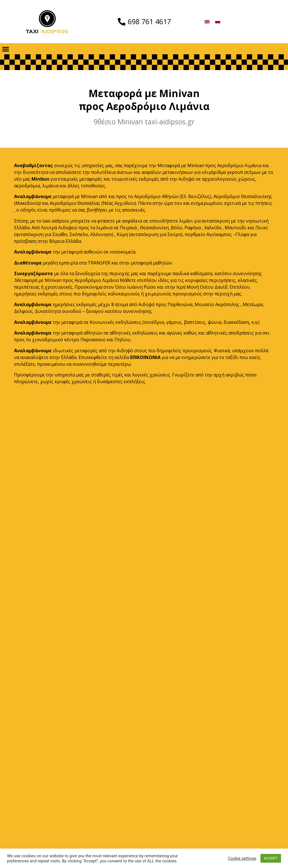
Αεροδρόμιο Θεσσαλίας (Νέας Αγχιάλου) (93, 203)
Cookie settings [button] (242, 858)
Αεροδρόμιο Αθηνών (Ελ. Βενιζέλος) (173, 196)
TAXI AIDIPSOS (144, 797)
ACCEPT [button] (271, 858)
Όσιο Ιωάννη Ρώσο (135, 287)
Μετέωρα (253, 304)
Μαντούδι (236, 228)
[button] (5, 49)
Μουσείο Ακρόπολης (217, 304)
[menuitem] (207, 22)
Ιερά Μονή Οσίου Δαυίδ (202, 287)
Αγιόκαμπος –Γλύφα (228, 234)
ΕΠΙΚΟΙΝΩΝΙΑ (145, 357)
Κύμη (122, 234)
